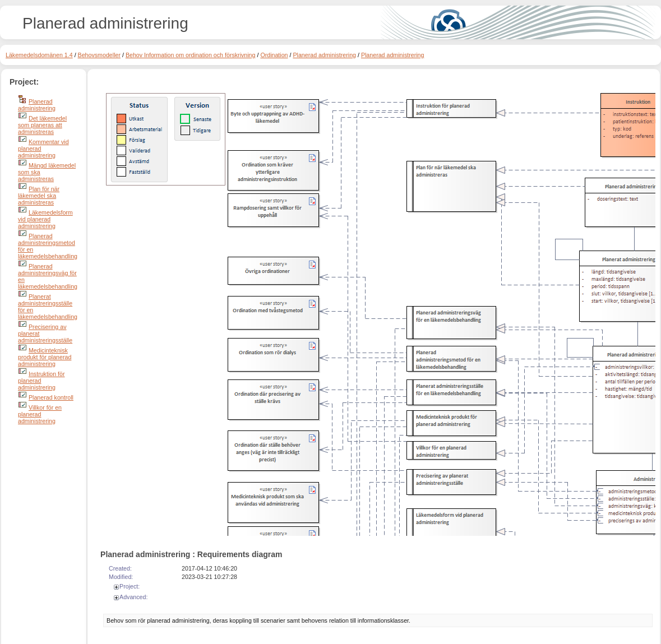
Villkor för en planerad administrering (40, 414)
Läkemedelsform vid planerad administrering (45, 219)
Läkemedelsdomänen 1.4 (39, 55)
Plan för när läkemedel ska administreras (39, 196)
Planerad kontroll (51, 397)
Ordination (274, 55)
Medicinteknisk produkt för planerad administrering (45, 357)
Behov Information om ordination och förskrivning (191, 55)
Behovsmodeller (99, 55)
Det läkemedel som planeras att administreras (42, 125)
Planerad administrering (324, 55)
